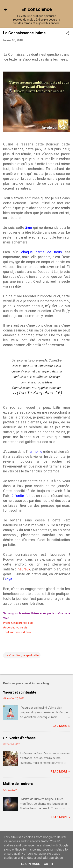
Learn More (30, 864)
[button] (68, 34)
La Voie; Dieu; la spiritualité (22, 655)
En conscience (36, 9)
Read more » (60, 726)
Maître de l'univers (18, 784)
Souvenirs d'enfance (19, 738)
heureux (24, 569)
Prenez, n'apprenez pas (18, 623)
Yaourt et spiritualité (20, 692)
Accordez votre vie (15, 627)
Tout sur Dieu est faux (17, 632)
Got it (49, 864)
